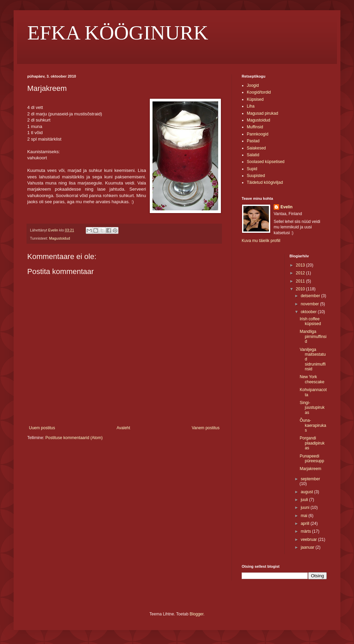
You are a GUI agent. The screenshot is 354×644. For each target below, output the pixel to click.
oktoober (309, 312)
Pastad (253, 141)
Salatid (253, 155)
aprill (305, 524)
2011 (301, 281)
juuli (305, 500)
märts (306, 531)
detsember (311, 296)
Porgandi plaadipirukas (312, 443)
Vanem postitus (206, 428)
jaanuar (308, 547)
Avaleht (124, 428)
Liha (251, 106)
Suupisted (256, 176)
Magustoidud (60, 238)
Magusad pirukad (262, 113)
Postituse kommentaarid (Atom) (74, 438)
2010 (301, 289)
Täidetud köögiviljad (265, 182)
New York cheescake (312, 379)
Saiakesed (256, 148)
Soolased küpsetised (266, 162)
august (307, 492)
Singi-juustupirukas (312, 408)
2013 (301, 265)
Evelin (286, 207)
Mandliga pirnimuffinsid (313, 336)
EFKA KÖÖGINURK (118, 33)
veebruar (309, 540)
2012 (301, 273)
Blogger (197, 614)
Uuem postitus (42, 428)
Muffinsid (255, 127)
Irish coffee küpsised (310, 321)
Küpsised (255, 99)
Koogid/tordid (259, 92)
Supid (252, 169)
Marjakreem (310, 469)
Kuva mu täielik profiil (261, 241)
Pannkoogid (258, 134)
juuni (305, 508)
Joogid (253, 85)
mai (304, 516)
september (310, 479)
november (310, 304)
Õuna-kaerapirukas (313, 425)
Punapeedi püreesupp (312, 458)
